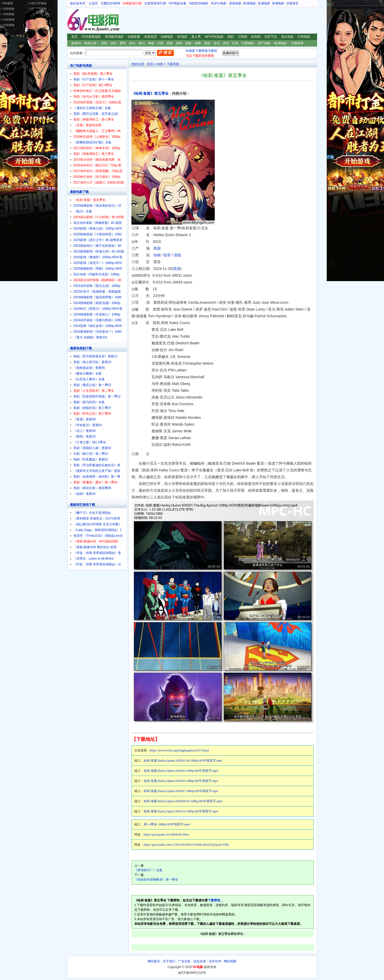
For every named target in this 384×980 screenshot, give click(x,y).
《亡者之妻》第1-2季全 (90, 442)
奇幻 (142, 43)
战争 (179, 43)
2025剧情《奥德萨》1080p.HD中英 (98, 257)
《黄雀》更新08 (84, 419)
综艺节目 (271, 37)
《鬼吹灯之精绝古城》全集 (92, 108)
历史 (226, 43)
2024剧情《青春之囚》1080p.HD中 (98, 229)
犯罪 (167, 255)
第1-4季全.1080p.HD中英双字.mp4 (167, 824)
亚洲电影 (264, 3)
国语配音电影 (114, 37)
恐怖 (170, 43)
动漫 (160, 64)
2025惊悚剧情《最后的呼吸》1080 (97, 297)
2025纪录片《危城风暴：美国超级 (97, 292)
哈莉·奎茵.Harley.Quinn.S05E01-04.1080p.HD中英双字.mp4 (183, 761)
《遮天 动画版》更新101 (90, 337)
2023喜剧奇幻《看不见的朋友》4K (97, 246)
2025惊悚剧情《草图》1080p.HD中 (98, 269)
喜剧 (104, 43)
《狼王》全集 (83, 211)
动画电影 (167, 37)
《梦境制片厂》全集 (148, 870)
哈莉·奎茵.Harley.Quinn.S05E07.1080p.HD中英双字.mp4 (181, 791)
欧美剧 (256, 37)
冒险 (188, 43)
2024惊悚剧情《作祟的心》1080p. (97, 314)
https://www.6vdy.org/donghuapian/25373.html (180, 750)
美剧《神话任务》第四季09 (92, 488)
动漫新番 (134, 37)
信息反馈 (200, 961)
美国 (157, 248)
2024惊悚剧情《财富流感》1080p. (97, 303)
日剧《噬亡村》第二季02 (91, 454)
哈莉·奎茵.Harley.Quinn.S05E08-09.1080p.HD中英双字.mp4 (183, 801)
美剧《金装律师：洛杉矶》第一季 (97, 477)
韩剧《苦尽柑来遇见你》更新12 (95, 356)
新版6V (76, 43)
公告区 (93, 3)
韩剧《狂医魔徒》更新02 (91, 459)
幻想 (160, 43)
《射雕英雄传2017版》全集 (93, 142)
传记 (217, 43)
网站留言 (154, 961)
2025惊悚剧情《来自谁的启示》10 (97, 206)
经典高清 (150, 37)
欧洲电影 (250, 3)
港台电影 (287, 37)
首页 (74, 37)
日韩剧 (243, 37)
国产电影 (264, 43)
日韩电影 (304, 37)
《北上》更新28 (84, 431)
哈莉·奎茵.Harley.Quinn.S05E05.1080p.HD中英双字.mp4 (181, 771)
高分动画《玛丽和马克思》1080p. (97, 274)
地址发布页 (78, 3)
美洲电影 (278, 3)
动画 (157, 255)
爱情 (123, 43)
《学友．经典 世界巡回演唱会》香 (97, 553)
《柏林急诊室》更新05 (89, 368)
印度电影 (248, 43)
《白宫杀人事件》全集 (89, 379)
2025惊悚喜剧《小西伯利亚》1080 (97, 234)
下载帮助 (214, 900)
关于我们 (169, 961)
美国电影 (235, 3)
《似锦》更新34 (84, 494)
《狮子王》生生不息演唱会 (92, 513)
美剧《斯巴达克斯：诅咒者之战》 (97, 114)
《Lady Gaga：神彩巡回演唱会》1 (97, 530)
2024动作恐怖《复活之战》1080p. (97, 286)
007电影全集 (178, 3)
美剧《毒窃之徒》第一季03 (92, 385)
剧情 (207, 43)
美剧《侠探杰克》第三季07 (92, 408)
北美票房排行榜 (155, 3)
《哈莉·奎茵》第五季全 (150, 94)
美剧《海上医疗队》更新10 (92, 362)
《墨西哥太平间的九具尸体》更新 (97, 471)
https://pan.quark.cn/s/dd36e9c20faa (166, 834)
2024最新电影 (91, 37)
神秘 (151, 43)
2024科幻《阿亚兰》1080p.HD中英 (98, 309)
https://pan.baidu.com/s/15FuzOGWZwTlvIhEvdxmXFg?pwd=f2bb (186, 845)
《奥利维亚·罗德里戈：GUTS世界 (97, 519)
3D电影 (182, 37)
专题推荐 (297, 43)
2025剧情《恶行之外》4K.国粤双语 (98, 240)
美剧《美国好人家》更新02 (92, 448)
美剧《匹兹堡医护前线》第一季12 (97, 396)
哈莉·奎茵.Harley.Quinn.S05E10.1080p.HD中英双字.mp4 (181, 811)
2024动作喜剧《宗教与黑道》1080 (97, 320)
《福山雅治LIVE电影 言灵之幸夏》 (97, 524)
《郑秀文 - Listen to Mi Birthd (94, 559)
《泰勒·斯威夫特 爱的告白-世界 (95, 547)
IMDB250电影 (199, 3)
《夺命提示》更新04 (88, 425)
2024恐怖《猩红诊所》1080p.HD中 (98, 326)
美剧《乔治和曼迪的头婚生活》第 (97, 465)
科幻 (132, 43)
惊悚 (198, 43)
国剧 (231, 37)
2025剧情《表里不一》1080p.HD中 (98, 263)
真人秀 (196, 37)
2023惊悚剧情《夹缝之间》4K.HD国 (99, 251)
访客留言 (292, 3)
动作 (114, 43)
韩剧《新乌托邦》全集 (89, 402)
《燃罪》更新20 (84, 437)
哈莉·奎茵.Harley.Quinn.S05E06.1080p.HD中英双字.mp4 (181, 781)
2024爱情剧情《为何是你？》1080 (97, 332)
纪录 (235, 43)
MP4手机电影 (214, 37)
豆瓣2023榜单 (111, 3)
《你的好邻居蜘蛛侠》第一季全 (156, 880)
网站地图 (230, 961)
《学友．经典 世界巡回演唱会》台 (97, 564)
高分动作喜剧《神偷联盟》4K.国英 (98, 223)
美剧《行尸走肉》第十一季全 (94, 79)
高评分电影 (219, 3)
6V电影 (72, 20)
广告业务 (184, 961)
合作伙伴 (215, 961)
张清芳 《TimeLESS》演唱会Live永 (98, 536)
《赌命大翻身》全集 (87, 374)
